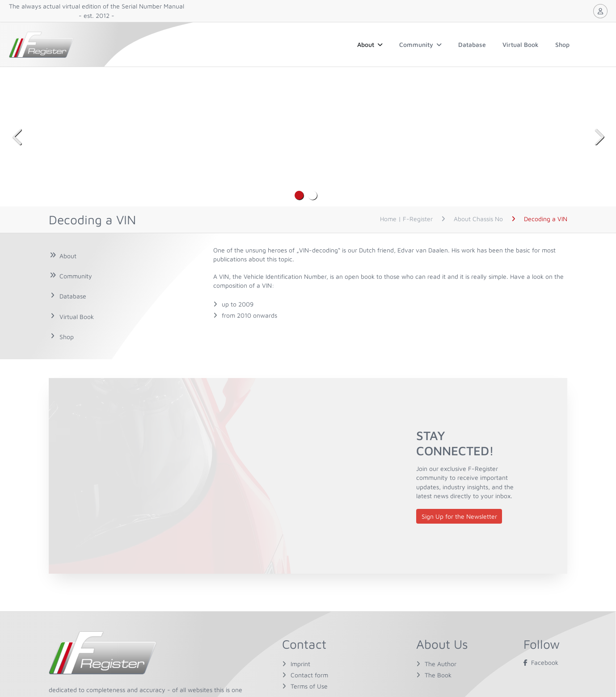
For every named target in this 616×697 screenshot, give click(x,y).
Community (420, 44)
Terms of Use (309, 686)
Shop (562, 44)
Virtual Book (521, 44)
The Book (438, 675)
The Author (441, 664)
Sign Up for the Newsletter (459, 516)
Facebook (541, 662)
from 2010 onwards (249, 315)
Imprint (300, 664)
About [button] (370, 44)
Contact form (309, 675)
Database (472, 44)
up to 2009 (238, 304)
